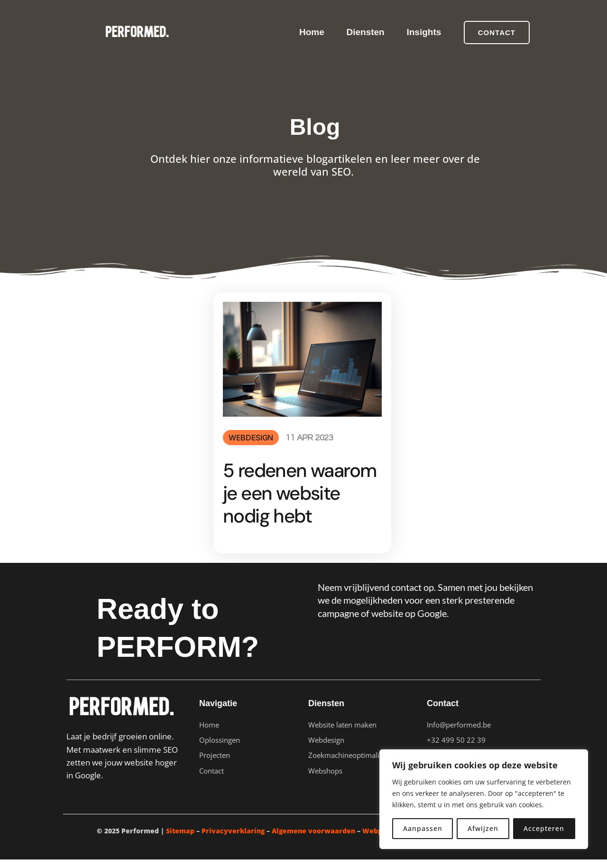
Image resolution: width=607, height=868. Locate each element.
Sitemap (180, 839)
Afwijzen (483, 828)
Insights (423, 32)
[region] (484, 799)
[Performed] (136, 32)
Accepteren (544, 828)
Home (308, 32)
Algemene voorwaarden (313, 839)
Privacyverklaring (233, 839)
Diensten (363, 32)
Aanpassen (423, 828)
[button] (497, 33)
